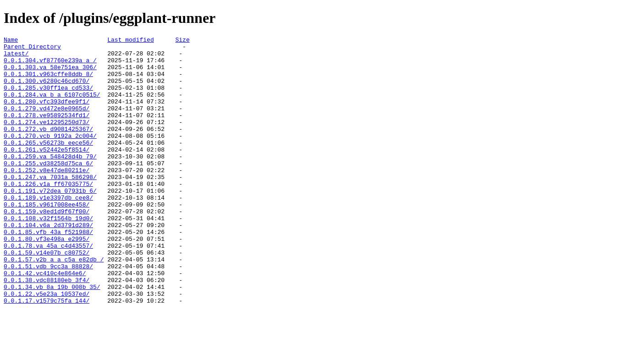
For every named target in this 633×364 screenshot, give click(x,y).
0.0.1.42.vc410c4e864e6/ (45, 321)
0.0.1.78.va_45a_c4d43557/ (48, 288)
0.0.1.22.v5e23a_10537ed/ (47, 346)
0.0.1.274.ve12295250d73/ (47, 140)
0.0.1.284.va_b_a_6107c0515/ (52, 107)
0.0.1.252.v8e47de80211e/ (47, 197)
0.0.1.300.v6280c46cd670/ (47, 90)
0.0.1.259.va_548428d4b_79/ (50, 181)
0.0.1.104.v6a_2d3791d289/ (48, 263)
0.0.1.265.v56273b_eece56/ (48, 164)
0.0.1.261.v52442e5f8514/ (47, 173)
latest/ (16, 57)
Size (182, 41)
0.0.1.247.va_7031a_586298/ (50, 206)
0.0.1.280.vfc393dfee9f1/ (47, 115)
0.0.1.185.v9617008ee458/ (47, 239)
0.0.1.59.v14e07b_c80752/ (47, 296)
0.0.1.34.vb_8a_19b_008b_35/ (52, 337)
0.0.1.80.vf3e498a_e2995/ (47, 280)
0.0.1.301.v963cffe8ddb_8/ (48, 82)
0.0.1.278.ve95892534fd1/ (47, 131)
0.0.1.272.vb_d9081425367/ (48, 148)
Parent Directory (32, 49)
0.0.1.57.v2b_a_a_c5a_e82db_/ (54, 304)
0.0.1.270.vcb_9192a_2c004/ (50, 156)
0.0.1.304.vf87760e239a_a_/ (50, 65)
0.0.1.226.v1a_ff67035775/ (48, 214)
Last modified (130, 41)
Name (11, 41)
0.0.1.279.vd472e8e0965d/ (47, 123)
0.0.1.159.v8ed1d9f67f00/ (47, 247)
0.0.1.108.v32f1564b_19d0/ (48, 255)
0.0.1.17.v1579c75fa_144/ (47, 354)
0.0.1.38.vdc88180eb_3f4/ (47, 329)
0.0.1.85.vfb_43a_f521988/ (48, 272)
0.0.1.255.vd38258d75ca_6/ (48, 189)
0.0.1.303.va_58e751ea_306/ (50, 74)
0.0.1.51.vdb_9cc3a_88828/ (48, 313)
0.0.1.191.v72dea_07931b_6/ (50, 222)
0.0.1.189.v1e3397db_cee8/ (48, 230)
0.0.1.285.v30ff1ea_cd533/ (48, 98)
